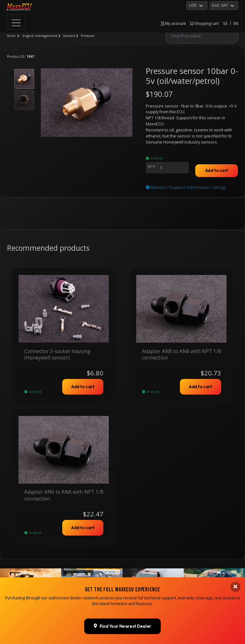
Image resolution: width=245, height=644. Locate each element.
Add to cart (217, 170)
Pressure (88, 36)
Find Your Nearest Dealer (122, 577)
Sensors (69, 36)
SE (225, 23)
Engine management (40, 36)
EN (236, 23)
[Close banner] (235, 537)
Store (11, 36)
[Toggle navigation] (16, 22)
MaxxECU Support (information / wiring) (186, 187)
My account (173, 23)
